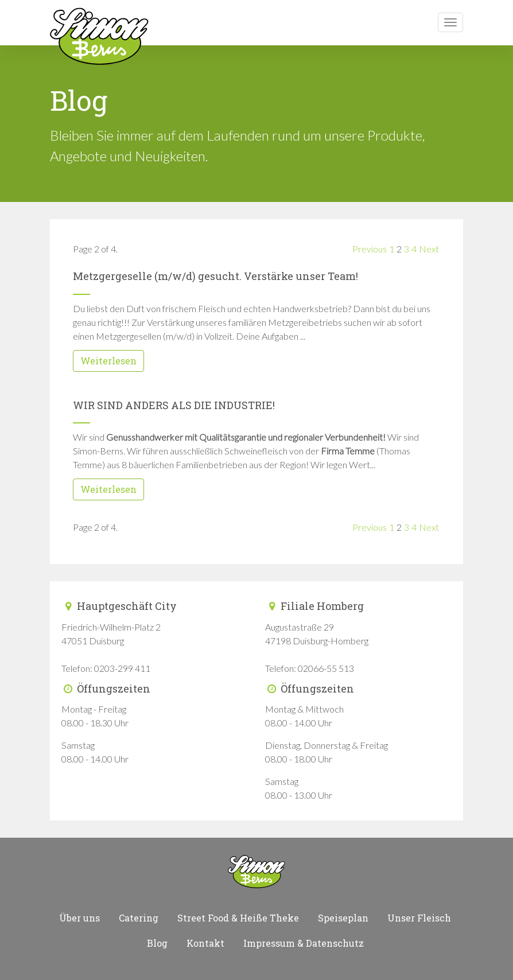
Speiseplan (343, 918)
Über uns (79, 918)
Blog (157, 943)
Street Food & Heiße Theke (238, 918)
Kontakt (205, 943)
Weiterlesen (108, 361)
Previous (370, 249)
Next (429, 249)
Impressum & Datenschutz (304, 943)
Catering (139, 918)
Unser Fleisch (419, 918)
